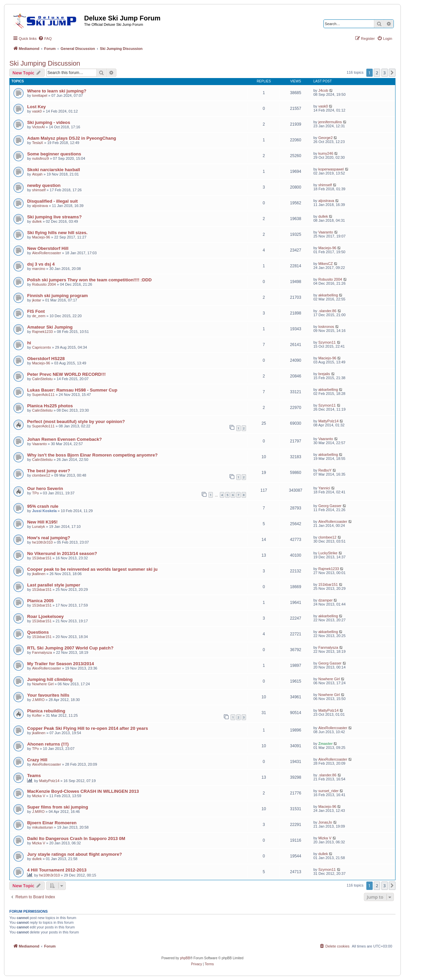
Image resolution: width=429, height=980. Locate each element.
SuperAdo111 (43, 395)
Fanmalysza (42, 652)
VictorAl (39, 127)
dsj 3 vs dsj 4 (41, 264)
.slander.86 (327, 311)
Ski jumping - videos (49, 122)
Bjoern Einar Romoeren (52, 823)
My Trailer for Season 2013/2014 (60, 664)
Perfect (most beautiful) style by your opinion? (76, 422)
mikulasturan (43, 827)
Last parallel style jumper (54, 585)
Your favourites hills (48, 695)
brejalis (324, 374)
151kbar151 (42, 558)
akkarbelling (328, 295)
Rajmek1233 (43, 332)
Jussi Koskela (44, 511)
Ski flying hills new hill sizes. (57, 233)
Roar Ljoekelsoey (45, 616)
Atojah (37, 174)
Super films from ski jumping (58, 807)
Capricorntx (42, 347)
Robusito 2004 (44, 284)
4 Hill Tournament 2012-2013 (57, 870)
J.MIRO (38, 700)
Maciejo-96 (41, 237)
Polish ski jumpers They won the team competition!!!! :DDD (89, 280)
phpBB (185, 958)
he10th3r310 (43, 542)
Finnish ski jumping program (57, 296)
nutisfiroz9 (41, 158)
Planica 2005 (40, 601)
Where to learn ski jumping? (57, 91)
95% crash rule (43, 506)
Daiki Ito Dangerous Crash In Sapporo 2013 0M (76, 838)
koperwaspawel (331, 169)
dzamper (326, 600)
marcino (39, 269)
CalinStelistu (42, 379)
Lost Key (37, 107)
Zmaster (326, 744)
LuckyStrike (328, 553)
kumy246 (326, 153)
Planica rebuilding (46, 711)
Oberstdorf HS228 (46, 359)
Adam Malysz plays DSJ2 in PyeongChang (72, 138)
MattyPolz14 (329, 421)
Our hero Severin (45, 488)
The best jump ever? (49, 471)
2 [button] (377, 73)
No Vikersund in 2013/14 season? (62, 553)
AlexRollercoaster (47, 253)
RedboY (325, 470)
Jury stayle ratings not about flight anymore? (75, 854)
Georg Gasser (330, 506)
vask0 (37, 111)
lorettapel (40, 95)
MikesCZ (326, 264)
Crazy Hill (37, 760)
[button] (392, 73)
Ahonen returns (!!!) (48, 744)
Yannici (324, 488)
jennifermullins (330, 122)
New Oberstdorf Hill (48, 248)
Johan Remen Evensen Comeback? (65, 439)
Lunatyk (39, 527)
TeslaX (38, 143)
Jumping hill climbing (50, 679)
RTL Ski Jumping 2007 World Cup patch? (70, 648)
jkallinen (39, 574)
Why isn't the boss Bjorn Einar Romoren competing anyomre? (92, 455)
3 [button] (385, 73)
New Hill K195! (42, 522)
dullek (37, 221)
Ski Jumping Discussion (45, 63)
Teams (34, 776)
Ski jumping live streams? (54, 217)
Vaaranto (326, 232)
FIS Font (36, 311)
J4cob (323, 90)
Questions (38, 632)
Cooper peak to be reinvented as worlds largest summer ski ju (92, 569)
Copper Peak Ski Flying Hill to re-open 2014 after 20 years (88, 728)
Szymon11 (327, 342)
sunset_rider (329, 791)
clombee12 (41, 475)
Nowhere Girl (43, 684)
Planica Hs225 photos (50, 406)
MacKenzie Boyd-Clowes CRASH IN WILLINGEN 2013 (83, 791)
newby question (44, 185)
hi (29, 343)
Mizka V (39, 796)
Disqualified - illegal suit (52, 201)
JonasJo (325, 822)
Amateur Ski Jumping (50, 327)
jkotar (37, 300)
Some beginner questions (54, 154)
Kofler (37, 715)
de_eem (39, 316)
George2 (326, 138)
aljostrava (40, 206)
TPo (36, 493)
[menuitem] (45, 39)
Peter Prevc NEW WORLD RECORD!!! (66, 374)
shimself (39, 190)
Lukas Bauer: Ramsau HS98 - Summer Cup (72, 390)
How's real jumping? (49, 538)
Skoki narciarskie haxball (54, 170)
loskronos (326, 327)
